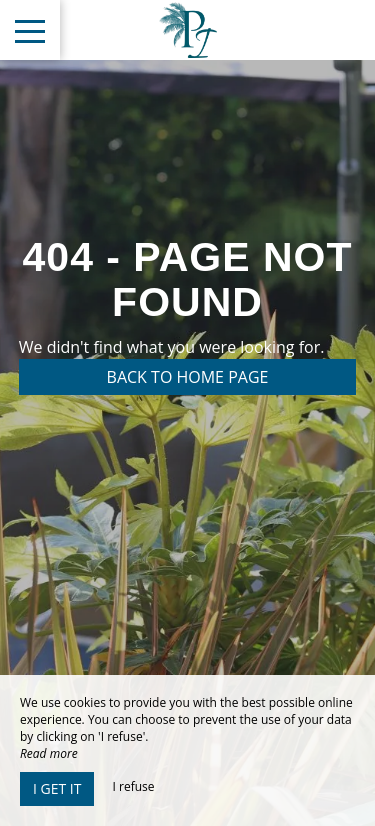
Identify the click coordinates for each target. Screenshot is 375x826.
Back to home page (188, 377)
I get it (57, 788)
